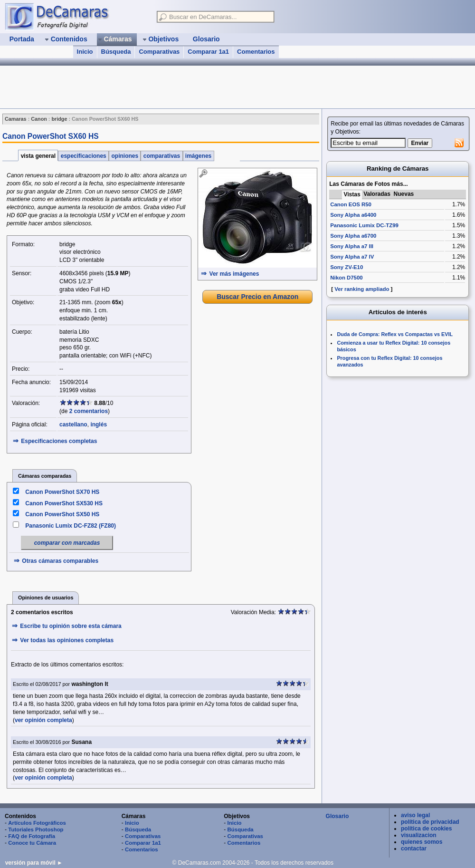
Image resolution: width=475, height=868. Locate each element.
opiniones (125, 156)
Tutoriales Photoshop (36, 829)
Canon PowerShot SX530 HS (64, 503)
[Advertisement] (173, 87)
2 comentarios (89, 411)
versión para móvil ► (34, 863)
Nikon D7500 (346, 278)
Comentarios (256, 52)
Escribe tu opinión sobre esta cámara (71, 626)
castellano (73, 424)
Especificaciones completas (59, 441)
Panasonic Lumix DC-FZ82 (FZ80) (71, 526)
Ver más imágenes (234, 274)
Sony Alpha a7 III (352, 246)
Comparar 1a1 (208, 52)
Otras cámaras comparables (60, 561)
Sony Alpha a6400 (353, 215)
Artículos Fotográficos (37, 823)
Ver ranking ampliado (362, 289)
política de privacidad (430, 822)
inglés (99, 424)
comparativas (161, 156)
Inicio (85, 52)
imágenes (199, 156)
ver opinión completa (43, 720)
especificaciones (83, 156)
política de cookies (426, 829)
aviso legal (415, 815)
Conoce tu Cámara (32, 843)
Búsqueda (116, 52)
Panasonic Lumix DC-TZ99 (364, 225)
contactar (414, 849)
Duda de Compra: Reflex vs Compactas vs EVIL (395, 334)
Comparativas (159, 52)
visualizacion (419, 835)
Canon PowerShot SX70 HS (62, 492)
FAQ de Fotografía (32, 836)
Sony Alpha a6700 (353, 236)
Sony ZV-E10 (347, 267)
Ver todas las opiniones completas (67, 640)
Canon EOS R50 (351, 204)
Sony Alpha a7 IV (352, 257)
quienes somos (422, 842)
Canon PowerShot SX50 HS (62, 514)
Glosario (337, 816)
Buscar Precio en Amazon (257, 297)
